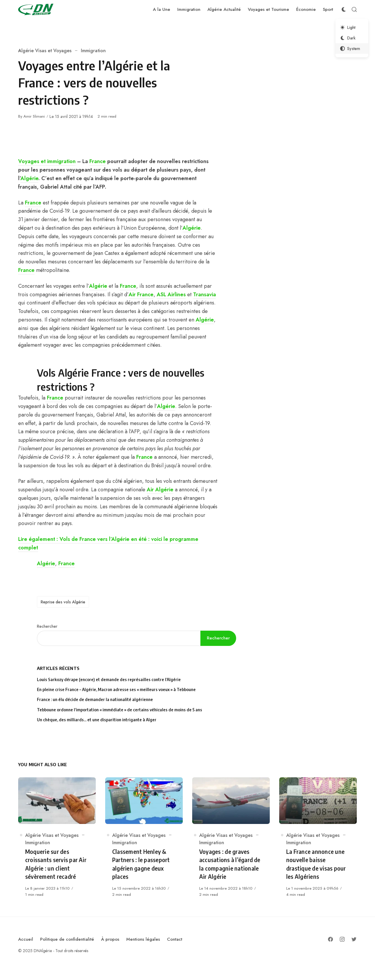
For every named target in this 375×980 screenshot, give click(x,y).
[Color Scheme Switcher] (344, 9)
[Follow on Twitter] (354, 939)
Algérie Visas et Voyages (45, 51)
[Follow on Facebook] (330, 939)
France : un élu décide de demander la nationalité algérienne (95, 699)
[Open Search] (354, 9)
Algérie (29, 178)
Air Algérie (160, 490)
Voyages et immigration (47, 161)
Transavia (204, 294)
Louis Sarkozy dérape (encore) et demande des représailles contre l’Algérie (109, 679)
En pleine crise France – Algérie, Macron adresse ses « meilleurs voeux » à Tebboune (116, 689)
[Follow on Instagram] (342, 939)
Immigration (93, 51)
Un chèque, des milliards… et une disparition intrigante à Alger (97, 720)
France (98, 161)
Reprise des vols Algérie (63, 602)
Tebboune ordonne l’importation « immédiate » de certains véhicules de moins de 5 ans (120, 710)
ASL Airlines (171, 294)
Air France (141, 294)
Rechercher (47, 626)
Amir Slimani (34, 116)
